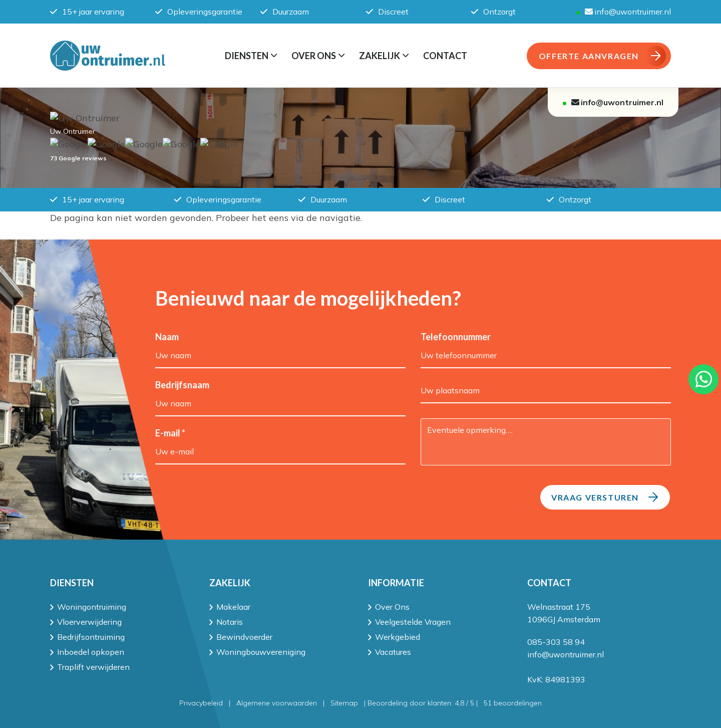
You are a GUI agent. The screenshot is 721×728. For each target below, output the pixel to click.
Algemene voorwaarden (277, 703)
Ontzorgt (493, 12)
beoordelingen (513, 703)
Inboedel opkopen (91, 652)
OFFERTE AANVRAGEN (602, 56)
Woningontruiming (92, 607)
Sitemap (344, 703)
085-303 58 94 (556, 642)
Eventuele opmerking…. (546, 442)
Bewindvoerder (244, 637)
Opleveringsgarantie (199, 12)
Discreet (387, 12)
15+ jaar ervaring (87, 12)
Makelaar (233, 607)
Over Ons (392, 607)
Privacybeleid (201, 703)
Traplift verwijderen (93, 667)
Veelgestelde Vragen (413, 622)
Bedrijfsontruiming (91, 637)
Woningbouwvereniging (261, 652)
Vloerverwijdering (89, 622)
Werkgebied (398, 637)
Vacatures (393, 652)
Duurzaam (285, 12)
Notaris (230, 622)
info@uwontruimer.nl (628, 12)
